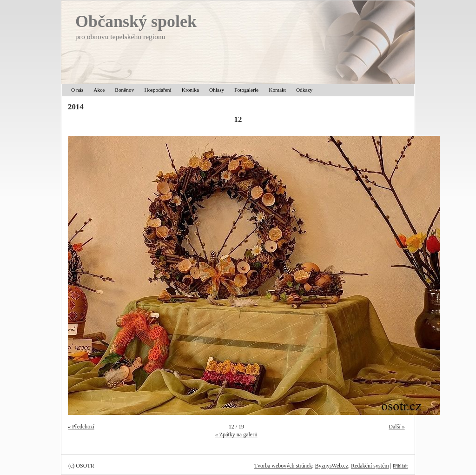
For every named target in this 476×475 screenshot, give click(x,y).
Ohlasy (217, 90)
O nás (77, 90)
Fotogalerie (246, 90)
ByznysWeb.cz (332, 466)
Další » (397, 427)
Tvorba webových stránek (283, 466)
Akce (99, 90)
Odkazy (304, 90)
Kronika (190, 90)
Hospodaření (158, 90)
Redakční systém (370, 466)
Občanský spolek (136, 21)
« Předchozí (81, 427)
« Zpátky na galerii (236, 435)
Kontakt (277, 90)
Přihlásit (400, 466)
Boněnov (124, 90)
